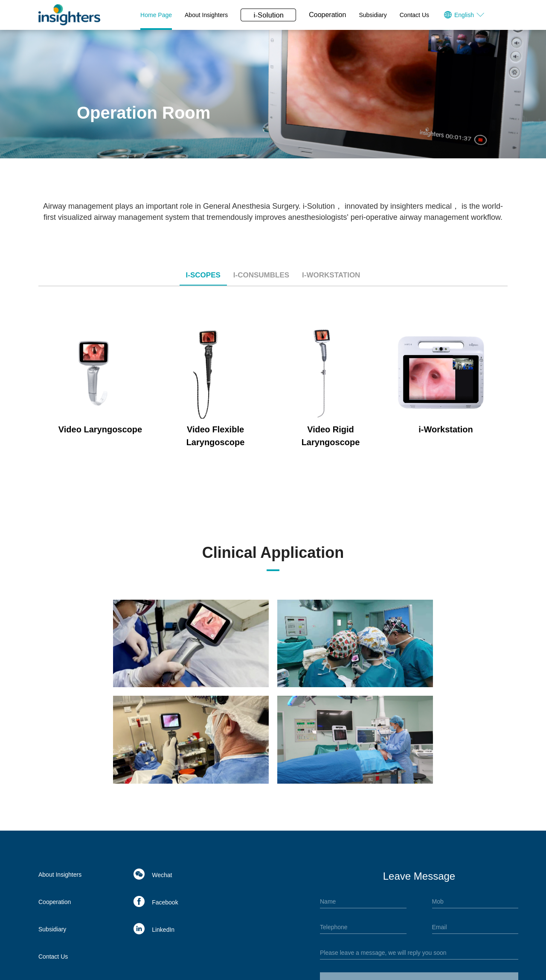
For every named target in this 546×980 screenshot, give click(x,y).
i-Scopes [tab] (203, 275)
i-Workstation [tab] (331, 275)
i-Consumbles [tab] (261, 275)
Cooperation (327, 15)
